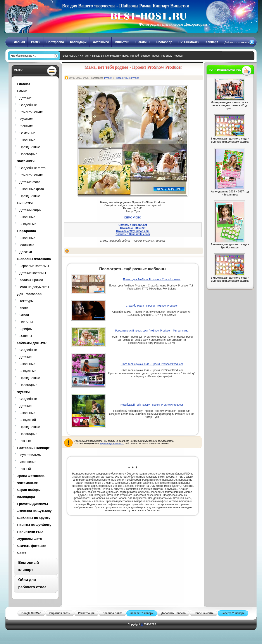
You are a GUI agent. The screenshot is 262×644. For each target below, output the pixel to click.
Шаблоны (143, 42)
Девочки (26, 252)
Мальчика (27, 245)
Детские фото (30, 182)
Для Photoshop (29, 294)
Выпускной (28, 420)
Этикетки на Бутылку (34, 511)
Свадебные (28, 105)
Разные (25, 441)
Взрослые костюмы (34, 266)
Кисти (24, 308)
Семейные (28, 133)
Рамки (36, 42)
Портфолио (55, 42)
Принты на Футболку (34, 525)
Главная (19, 42)
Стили (24, 315)
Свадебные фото (32, 168)
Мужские (26, 119)
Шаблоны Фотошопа (34, 259)
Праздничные (30, 147)
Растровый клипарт (33, 448)
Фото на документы (34, 287)
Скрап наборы (29, 490)
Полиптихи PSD (30, 532)
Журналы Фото (30, 539)
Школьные (27, 140)
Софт (22, 553)
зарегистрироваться (112, 443)
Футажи (85, 56)
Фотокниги (101, 42)
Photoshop (164, 42)
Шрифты (26, 329)
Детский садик (30, 210)
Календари (78, 42)
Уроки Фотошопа (31, 476)
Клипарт (212, 42)
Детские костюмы (33, 273)
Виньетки (122, 42)
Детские (26, 98)
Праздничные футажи (105, 56)
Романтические (31, 112)
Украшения (28, 462)
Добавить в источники (237, 42)
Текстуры (26, 301)
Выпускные (28, 224)
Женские (26, 126)
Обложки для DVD (32, 343)
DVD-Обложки (189, 42)
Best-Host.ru (70, 56)
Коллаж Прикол (31, 280)
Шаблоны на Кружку (34, 518)
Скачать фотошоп (32, 546)
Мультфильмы (30, 455)
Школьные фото (32, 189)
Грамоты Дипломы (33, 504)
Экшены (26, 336)
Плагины (26, 322)
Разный (25, 469)
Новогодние (28, 154)
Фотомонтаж (27, 483)
